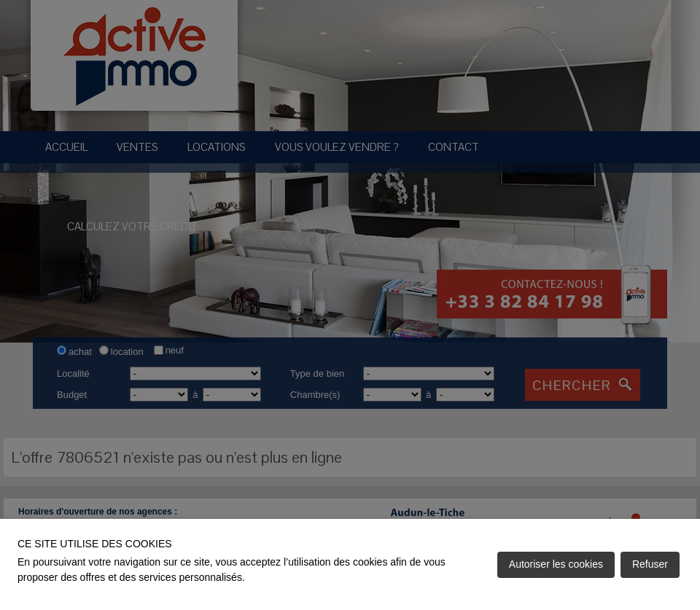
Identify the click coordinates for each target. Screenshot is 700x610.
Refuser (650, 564)
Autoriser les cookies (556, 564)
